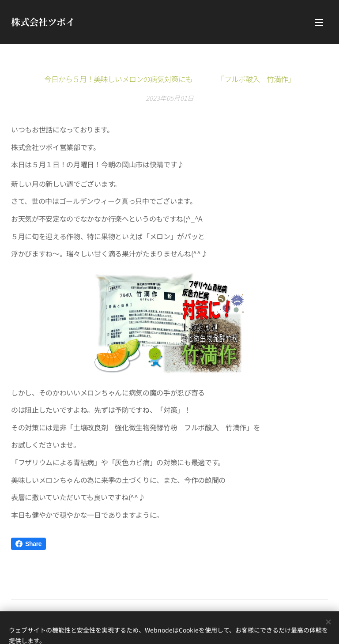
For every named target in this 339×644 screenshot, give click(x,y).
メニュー (319, 23)
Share (28, 544)
